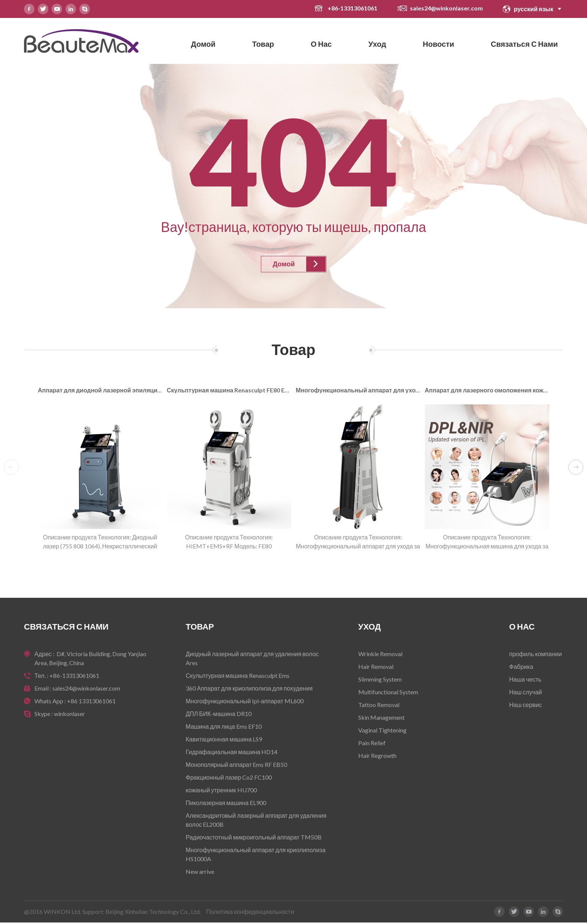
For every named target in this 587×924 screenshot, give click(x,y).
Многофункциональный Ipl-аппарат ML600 (245, 702)
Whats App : (51, 702)
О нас (321, 44)
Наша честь (525, 681)
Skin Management (381, 719)
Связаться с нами (524, 44)
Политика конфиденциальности (250, 913)
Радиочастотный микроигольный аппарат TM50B (254, 839)
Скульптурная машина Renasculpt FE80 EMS (229, 391)
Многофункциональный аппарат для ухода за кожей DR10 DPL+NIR (358, 391)
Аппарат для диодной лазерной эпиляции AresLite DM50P (100, 391)
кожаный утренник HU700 (221, 791)
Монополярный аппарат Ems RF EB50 (236, 766)
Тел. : (42, 677)
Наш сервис (526, 706)
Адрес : (45, 655)
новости (438, 44)
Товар (263, 44)
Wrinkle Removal (380, 655)
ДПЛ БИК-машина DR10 (219, 715)
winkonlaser (69, 715)
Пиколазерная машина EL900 (226, 804)
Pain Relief (372, 744)
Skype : (44, 715)
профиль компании (536, 655)
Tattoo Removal (379, 706)
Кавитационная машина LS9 (224, 741)
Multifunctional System (388, 693)
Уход (377, 44)
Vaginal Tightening (382, 732)
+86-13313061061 (353, 8)
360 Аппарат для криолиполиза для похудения (249, 690)
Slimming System (380, 681)
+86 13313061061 (91, 702)
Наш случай (526, 693)
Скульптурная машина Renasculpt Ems (238, 677)
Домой (203, 44)
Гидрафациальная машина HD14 (232, 753)
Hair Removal (376, 668)
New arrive (200, 873)
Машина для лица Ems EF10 (224, 728)
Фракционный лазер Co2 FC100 (229, 779)
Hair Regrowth (377, 757)
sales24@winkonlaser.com (446, 8)
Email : (43, 690)
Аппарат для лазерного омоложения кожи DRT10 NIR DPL (487, 391)
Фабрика (521, 668)
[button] (576, 468)
